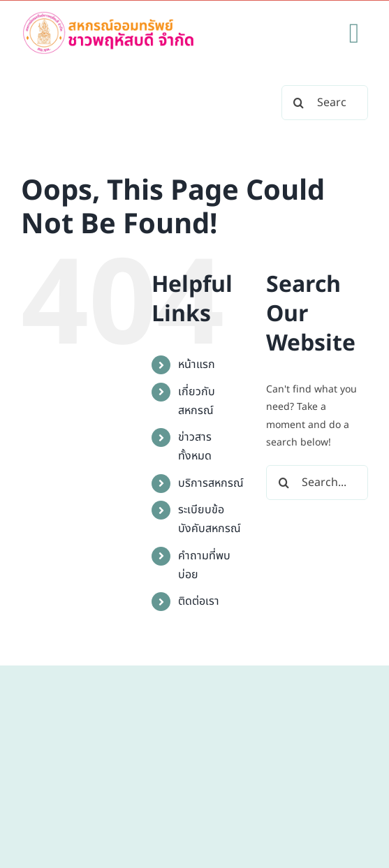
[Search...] (325, 103)
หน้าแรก (197, 365)
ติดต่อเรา (199, 601)
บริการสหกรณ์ (211, 483)
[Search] (299, 103)
